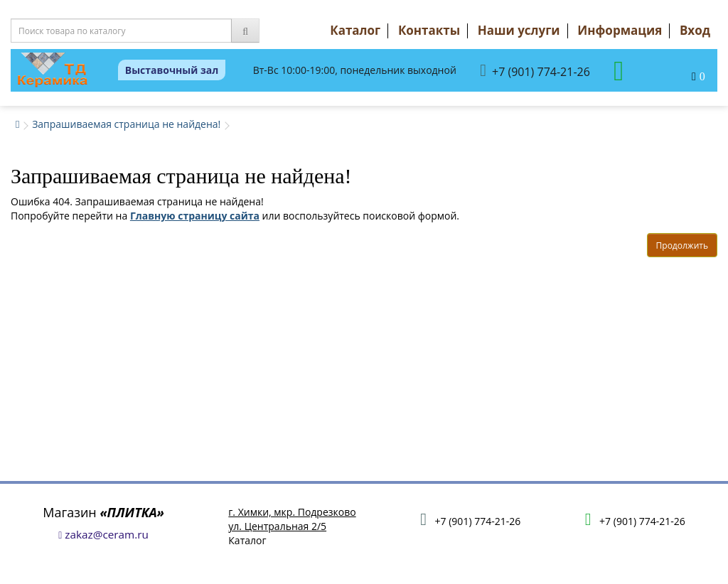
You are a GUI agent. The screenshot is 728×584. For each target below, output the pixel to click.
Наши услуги (519, 30)
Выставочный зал (172, 70)
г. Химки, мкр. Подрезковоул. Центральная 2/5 (292, 519)
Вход (695, 30)
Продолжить (682, 245)
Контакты (429, 30)
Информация (620, 30)
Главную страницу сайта (195, 216)
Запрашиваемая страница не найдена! (126, 124)
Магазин (103, 512)
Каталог (355, 30)
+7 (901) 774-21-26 (535, 71)
